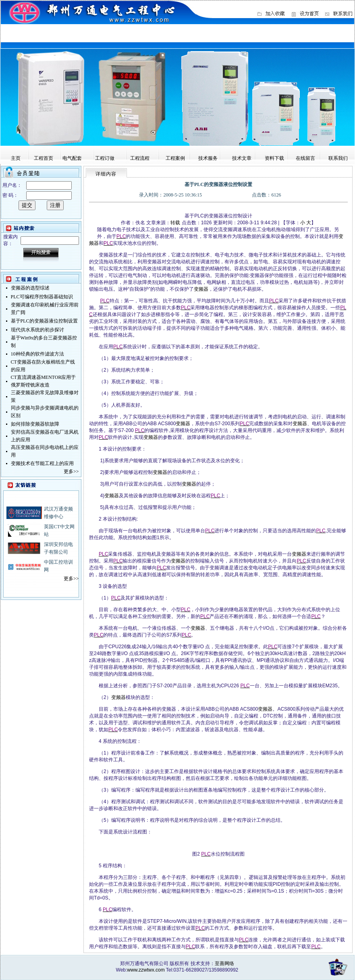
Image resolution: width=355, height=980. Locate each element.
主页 (16, 158)
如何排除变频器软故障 (35, 424)
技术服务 (208, 158)
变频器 (201, 289)
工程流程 (140, 158)
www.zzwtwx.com (146, 970)
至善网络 (224, 963)
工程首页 (44, 158)
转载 (175, 223)
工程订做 (105, 158)
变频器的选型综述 (30, 288)
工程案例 (175, 158)
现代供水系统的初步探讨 (37, 330)
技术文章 (242, 158)
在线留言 (305, 158)
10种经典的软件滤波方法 (37, 354)
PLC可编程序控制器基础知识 (42, 297)
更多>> (71, 471)
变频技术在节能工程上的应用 (42, 463)
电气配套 (72, 158)
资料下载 (274, 158)
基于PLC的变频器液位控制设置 (44, 321)
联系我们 (338, 158)
